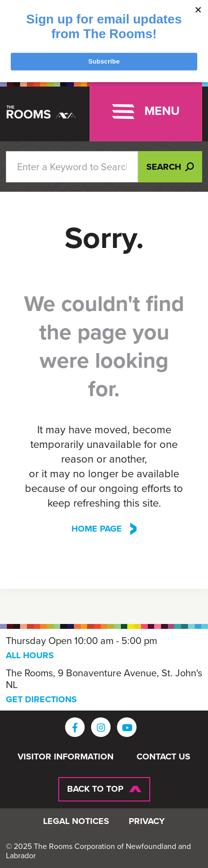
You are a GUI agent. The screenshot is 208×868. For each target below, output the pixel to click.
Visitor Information (66, 757)
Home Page (97, 529)
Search (170, 167)
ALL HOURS (30, 655)
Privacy (147, 822)
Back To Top (95, 789)
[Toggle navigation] (146, 111)
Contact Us (163, 757)
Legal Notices (76, 822)
